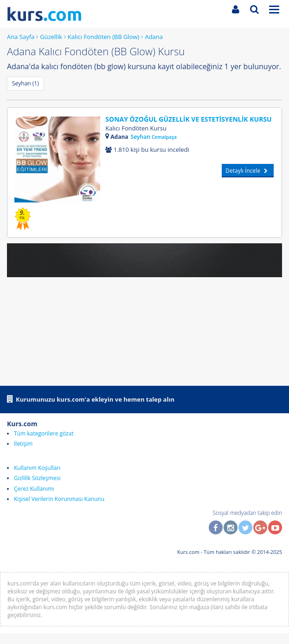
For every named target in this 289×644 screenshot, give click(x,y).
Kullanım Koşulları (37, 468)
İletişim (23, 444)
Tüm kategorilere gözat (44, 433)
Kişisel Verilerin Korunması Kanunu (59, 499)
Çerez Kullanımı (34, 489)
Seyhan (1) (26, 83)
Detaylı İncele (248, 171)
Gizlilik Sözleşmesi (37, 478)
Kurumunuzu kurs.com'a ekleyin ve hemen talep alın (91, 399)
